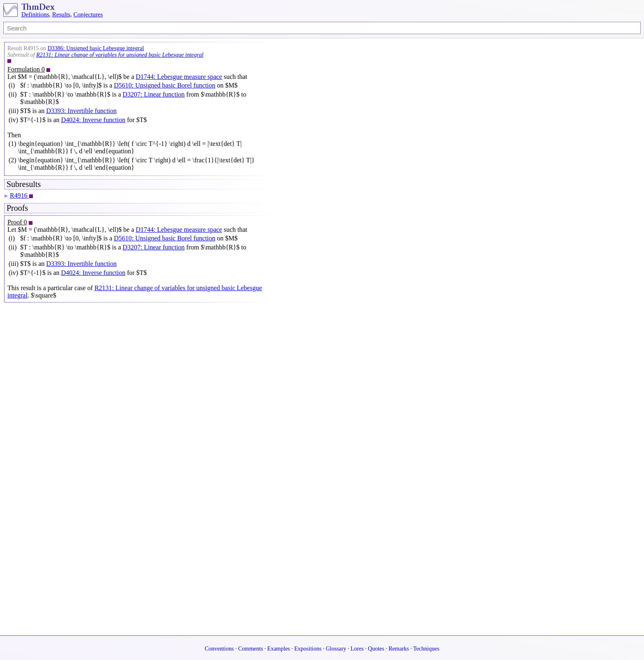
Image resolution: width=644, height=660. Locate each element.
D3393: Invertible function (82, 111)
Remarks (399, 649)
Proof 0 (17, 222)
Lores (357, 649)
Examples (279, 649)
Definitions (35, 14)
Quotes (376, 649)
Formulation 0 (26, 69)
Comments (251, 649)
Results (61, 14)
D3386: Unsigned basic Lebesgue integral (96, 48)
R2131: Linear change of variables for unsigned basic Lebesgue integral (120, 55)
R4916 (20, 195)
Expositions (308, 649)
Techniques (426, 649)
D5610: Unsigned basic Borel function (164, 85)
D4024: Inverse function (93, 120)
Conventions (219, 649)
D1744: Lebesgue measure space (179, 77)
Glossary (336, 649)
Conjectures (88, 14)
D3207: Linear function (154, 94)
